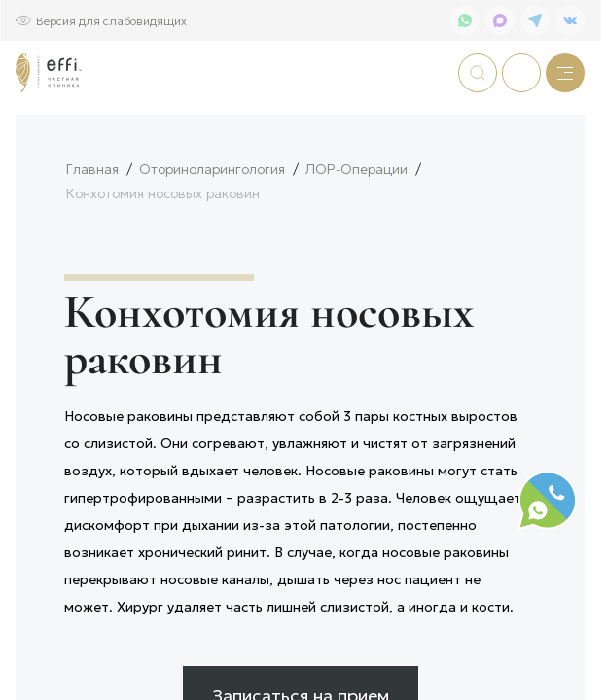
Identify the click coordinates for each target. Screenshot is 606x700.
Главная (92, 233)
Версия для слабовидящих (111, 20)
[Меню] (565, 73)
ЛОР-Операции (356, 233)
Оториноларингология (212, 233)
